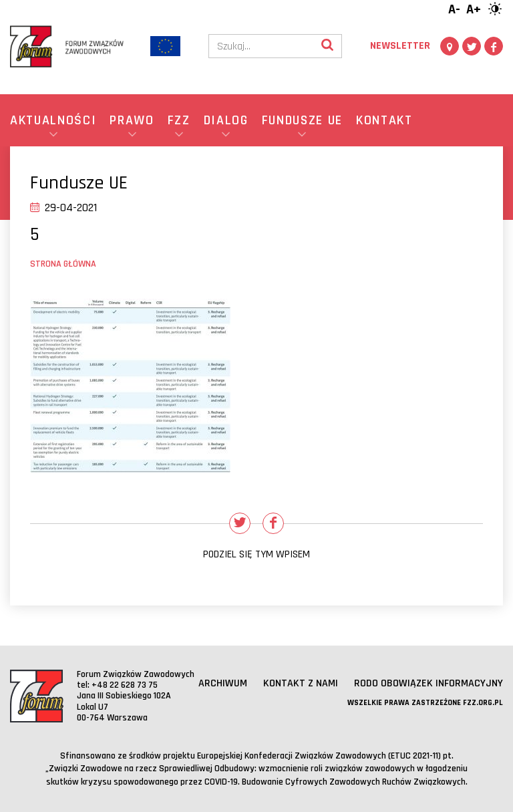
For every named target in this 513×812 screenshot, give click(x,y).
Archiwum (223, 683)
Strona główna (63, 264)
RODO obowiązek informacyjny (429, 683)
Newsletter (400, 46)
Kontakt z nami (301, 683)
